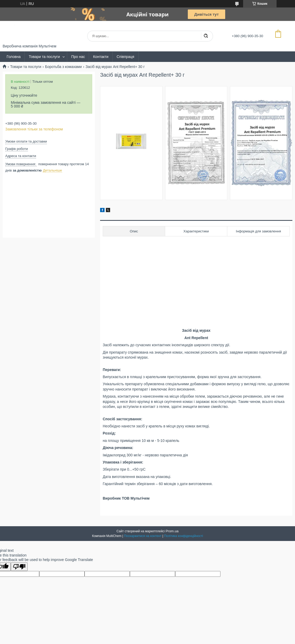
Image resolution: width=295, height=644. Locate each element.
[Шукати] (206, 36)
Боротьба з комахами (63, 67)
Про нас (78, 57)
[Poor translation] (19, 567)
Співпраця (126, 57)
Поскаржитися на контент (143, 536)
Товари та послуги (44, 57)
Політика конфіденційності (184, 536)
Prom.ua (172, 531)
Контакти (101, 57)
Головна (14, 57)
